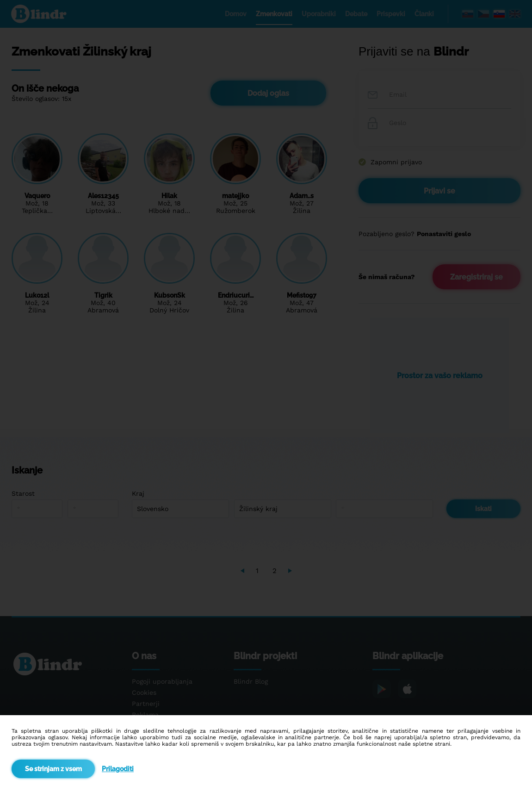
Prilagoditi (118, 769)
